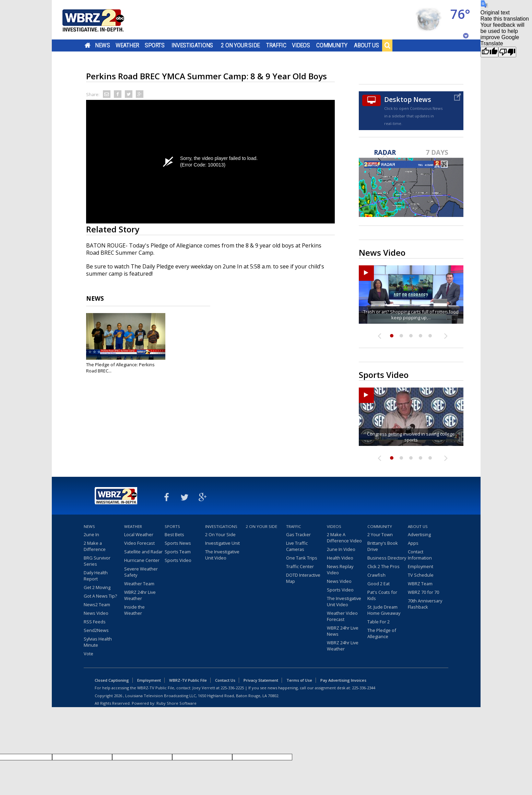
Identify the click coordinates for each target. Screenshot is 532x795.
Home (87, 45)
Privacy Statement (261, 680)
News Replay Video (340, 569)
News (102, 45)
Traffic (276, 45)
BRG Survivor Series (97, 561)
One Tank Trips (302, 558)
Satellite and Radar (143, 552)
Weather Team (139, 584)
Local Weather (139, 534)
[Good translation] (489, 52)
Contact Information (420, 555)
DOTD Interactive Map (303, 578)
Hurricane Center (142, 560)
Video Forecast (139, 543)
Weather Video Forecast (342, 616)
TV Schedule (421, 575)
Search (387, 45)
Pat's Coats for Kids (382, 595)
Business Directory (387, 558)
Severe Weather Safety (141, 572)
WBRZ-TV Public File (188, 680)
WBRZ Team (420, 584)
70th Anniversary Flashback (425, 604)
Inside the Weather (134, 610)
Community (332, 45)
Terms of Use (299, 680)
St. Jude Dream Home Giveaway (384, 610)
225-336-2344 (364, 688)
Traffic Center (300, 566)
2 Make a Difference (95, 546)
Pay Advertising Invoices (343, 680)
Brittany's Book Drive (383, 546)
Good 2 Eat (379, 584)
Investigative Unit (222, 543)
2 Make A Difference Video (344, 538)
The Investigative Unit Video (222, 555)
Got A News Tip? (100, 596)
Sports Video (178, 560)
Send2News (96, 630)
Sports (155, 45)
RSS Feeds (95, 622)
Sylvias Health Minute (98, 642)
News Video (96, 613)
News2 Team (97, 604)
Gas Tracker (298, 534)
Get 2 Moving (97, 587)
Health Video (340, 558)
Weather (127, 45)
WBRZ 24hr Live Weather (140, 595)
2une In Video (341, 549)
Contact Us (225, 680)
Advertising (419, 534)
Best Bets (174, 534)
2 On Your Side (240, 45)
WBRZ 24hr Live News (343, 631)
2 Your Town (380, 534)
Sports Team (178, 552)
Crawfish (376, 575)
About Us (367, 45)
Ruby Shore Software (176, 703)
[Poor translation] (507, 52)
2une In (91, 534)
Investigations (192, 45)
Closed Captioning (112, 680)
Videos (301, 45)
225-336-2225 (232, 688)
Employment (421, 566)
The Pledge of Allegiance (382, 633)
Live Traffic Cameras (297, 546)
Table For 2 (379, 622)
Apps (413, 543)
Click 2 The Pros (383, 566)
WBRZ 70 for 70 (423, 592)
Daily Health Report (96, 576)
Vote (88, 654)
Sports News (178, 543)
